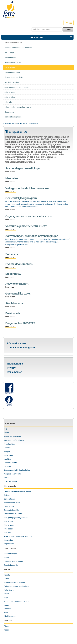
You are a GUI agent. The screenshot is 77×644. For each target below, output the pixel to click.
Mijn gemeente (13, 43)
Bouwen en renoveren (12, 436)
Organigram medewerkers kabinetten (28, 216)
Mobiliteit (7, 459)
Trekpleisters (9, 590)
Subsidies (12, 254)
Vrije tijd (7, 570)
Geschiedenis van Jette (13, 514)
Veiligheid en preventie (12, 474)
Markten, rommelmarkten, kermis (16, 601)
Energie (7, 452)
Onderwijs (8, 448)
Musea (6, 605)
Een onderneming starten (13, 561)
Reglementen (15, 372)
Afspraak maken (16, 343)
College (7, 495)
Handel (6, 433)
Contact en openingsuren (22, 348)
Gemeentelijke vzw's (18, 293)
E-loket (6, 626)
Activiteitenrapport (17, 284)
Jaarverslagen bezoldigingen (23, 168)
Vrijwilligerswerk (10, 616)
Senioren (7, 609)
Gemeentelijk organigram (21, 198)
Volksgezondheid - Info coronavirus (27, 188)
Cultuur (6, 579)
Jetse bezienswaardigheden (14, 582)
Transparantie (15, 364)
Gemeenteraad (9, 499)
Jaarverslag (8, 540)
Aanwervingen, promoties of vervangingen (32, 236)
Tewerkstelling (9, 444)
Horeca (6, 594)
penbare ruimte (11, 463)
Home (14, 123)
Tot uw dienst (9, 424)
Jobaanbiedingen (10, 554)
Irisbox (6, 630)
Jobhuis (7, 558)
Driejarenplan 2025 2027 (20, 323)
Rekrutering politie (11, 565)
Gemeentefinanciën (11, 510)
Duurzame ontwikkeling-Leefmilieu (17, 470)
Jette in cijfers (9, 521)
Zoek (31, 27)
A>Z (5, 429)
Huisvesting (8, 455)
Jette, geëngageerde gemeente (16, 518)
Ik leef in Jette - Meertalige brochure (18, 536)
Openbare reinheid (11, 481)
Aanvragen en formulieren (14, 440)
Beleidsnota (13, 313)
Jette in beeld (9, 525)
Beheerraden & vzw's (12, 503)
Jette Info (7, 533)
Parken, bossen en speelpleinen (16, 586)
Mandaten (12, 178)
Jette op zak (8, 529)
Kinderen (7, 467)
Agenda (7, 575)
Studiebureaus (15, 303)
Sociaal (6, 478)
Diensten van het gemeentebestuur (17, 491)
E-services (8, 621)
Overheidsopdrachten (19, 264)
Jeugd (6, 598)
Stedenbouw (13, 274)
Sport (6, 612)
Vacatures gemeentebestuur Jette (26, 226)
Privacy (11, 368)
